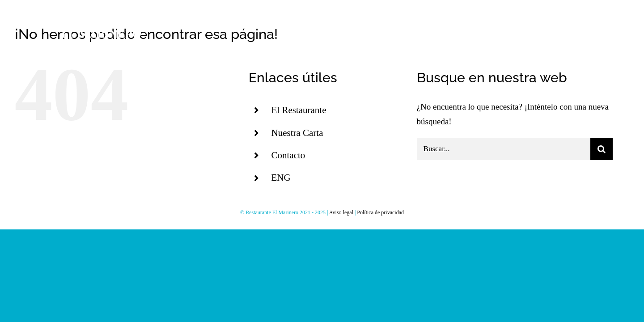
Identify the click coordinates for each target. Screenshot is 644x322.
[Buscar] (602, 149)
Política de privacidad (380, 212)
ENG (281, 178)
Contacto (288, 155)
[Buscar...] (504, 149)
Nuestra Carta (297, 133)
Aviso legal (341, 212)
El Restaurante (299, 110)
